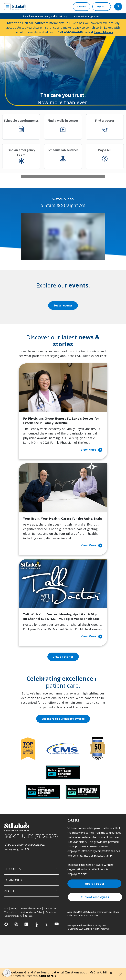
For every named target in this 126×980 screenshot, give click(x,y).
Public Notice (50, 954)
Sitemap (29, 961)
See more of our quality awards (63, 764)
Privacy (14, 954)
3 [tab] (63, 218)
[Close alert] (121, 974)
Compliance (51, 957)
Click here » (48, 976)
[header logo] (19, 7)
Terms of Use (10, 957)
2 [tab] (58, 218)
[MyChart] (102, 7)
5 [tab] (72, 218)
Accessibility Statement (31, 954)
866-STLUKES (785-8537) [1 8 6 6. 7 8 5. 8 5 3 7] (31, 881)
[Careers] (82, 7)
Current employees (95, 942)
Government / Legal (13, 961)
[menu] (7, 7)
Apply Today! (94, 929)
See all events (63, 350)
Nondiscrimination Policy (31, 957)
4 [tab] (68, 218)
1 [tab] (54, 218)
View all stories (63, 702)
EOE (6, 954)
